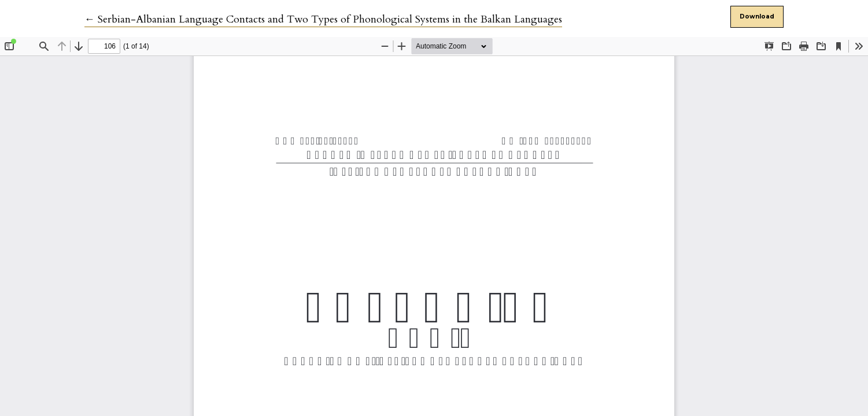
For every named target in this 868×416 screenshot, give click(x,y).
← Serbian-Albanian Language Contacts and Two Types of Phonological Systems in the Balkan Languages (323, 19)
